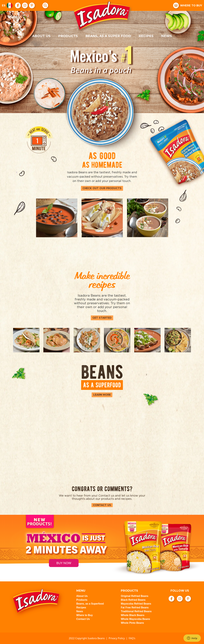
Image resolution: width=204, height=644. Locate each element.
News (166, 36)
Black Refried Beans (133, 600)
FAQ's (132, 638)
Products (68, 36)
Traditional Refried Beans (136, 611)
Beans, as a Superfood (90, 604)
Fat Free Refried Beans (135, 608)
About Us (41, 36)
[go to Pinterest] (32, 6)
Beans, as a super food (108, 36)
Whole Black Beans (133, 615)
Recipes (146, 36)
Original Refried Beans (135, 596)
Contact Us (102, 505)
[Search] (45, 6)
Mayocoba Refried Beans (136, 604)
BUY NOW (64, 563)
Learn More (102, 395)
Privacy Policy (117, 638)
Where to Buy (85, 615)
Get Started (102, 318)
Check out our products (102, 188)
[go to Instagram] (25, 6)
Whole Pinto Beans (132, 623)
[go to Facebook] (18, 6)
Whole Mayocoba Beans (135, 619)
